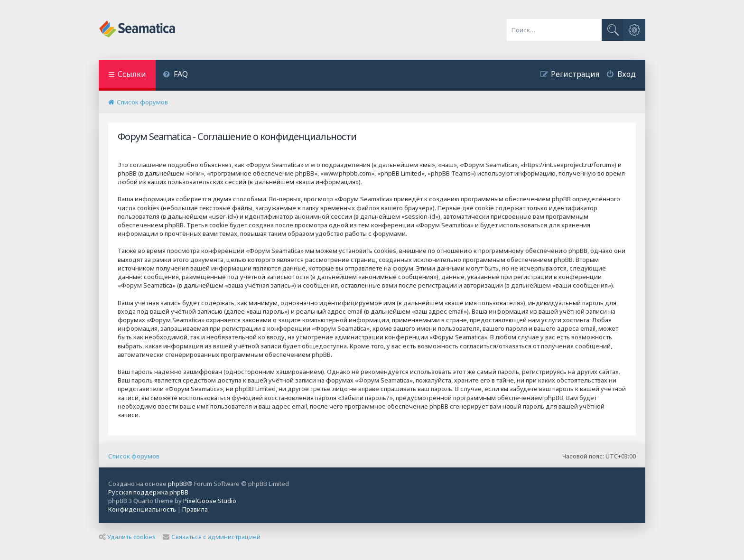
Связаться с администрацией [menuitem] (212, 537)
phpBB (177, 484)
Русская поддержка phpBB (148, 492)
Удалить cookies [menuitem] (127, 537)
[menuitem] (175, 75)
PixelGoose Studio (210, 501)
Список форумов (134, 456)
